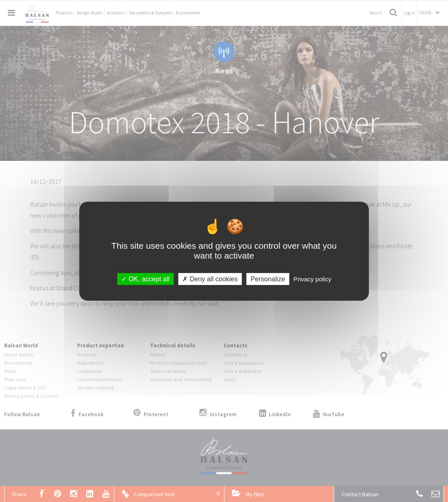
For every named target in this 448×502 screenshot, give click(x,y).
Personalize (268, 279)
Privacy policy (312, 279)
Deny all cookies (210, 279)
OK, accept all (145, 279)
